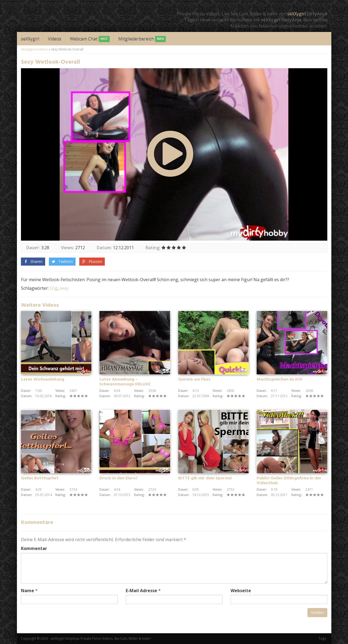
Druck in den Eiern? (119, 478)
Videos (55, 39)
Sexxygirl (28, 49)
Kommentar (34, 548)
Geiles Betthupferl (40, 478)
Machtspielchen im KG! (279, 379)
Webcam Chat (90, 39)
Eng (54, 288)
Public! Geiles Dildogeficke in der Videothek (289, 481)
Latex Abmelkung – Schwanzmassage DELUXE (125, 382)
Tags (322, 638)
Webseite (241, 591)
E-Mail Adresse (141, 591)
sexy (64, 288)
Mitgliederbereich (142, 39)
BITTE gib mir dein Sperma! (205, 478)
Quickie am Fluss (194, 379)
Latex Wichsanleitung (43, 379)
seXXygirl (296, 14)
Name (28, 591)
